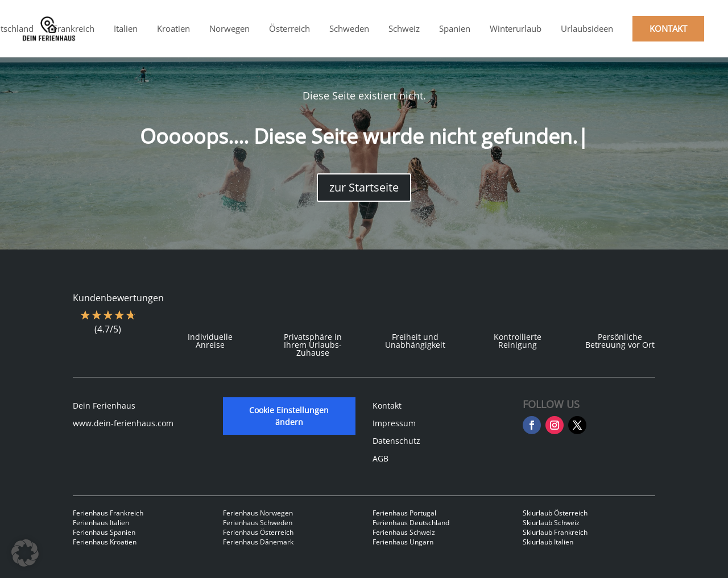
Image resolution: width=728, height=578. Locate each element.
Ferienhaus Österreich (258, 532)
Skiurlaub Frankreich (555, 532)
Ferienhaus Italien (101, 523)
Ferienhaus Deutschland (411, 523)
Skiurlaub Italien (548, 542)
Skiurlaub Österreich (555, 513)
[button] (25, 553)
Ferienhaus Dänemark (258, 542)
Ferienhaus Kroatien (105, 542)
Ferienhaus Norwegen (258, 513)
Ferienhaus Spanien (104, 532)
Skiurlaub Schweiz (551, 523)
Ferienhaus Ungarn (403, 542)
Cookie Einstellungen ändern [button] (289, 416)
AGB (380, 458)
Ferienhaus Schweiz (404, 532)
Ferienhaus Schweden (258, 523)
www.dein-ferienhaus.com (123, 423)
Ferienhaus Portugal (404, 513)
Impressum (394, 423)
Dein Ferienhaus (104, 406)
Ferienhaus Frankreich (108, 513)
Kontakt (387, 406)
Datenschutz (396, 441)
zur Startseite (364, 187)
